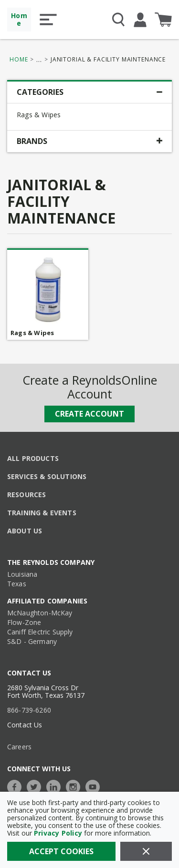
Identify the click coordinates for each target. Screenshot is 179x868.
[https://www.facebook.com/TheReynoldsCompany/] (17, 786)
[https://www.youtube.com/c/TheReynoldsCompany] (95, 786)
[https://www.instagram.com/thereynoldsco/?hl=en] (75, 786)
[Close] (146, 851)
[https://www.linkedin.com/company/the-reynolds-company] (56, 786)
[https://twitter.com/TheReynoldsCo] (36, 786)
